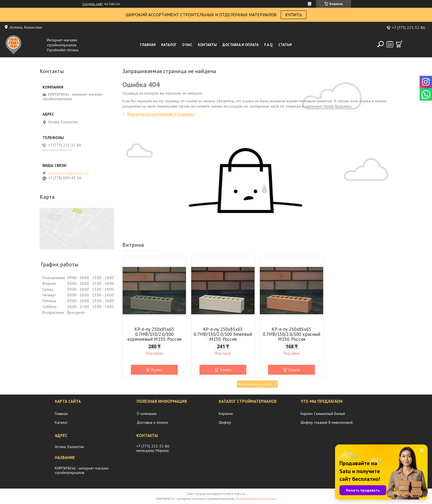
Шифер (225, 422)
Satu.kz (240, 494)
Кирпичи (226, 414)
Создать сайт (93, 4)
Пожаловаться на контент (256, 499)
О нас (187, 45)
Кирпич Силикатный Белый (323, 414)
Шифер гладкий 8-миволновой (327, 422)
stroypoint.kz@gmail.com (68, 173)
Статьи (285, 45)
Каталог (169, 45)
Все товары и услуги (255, 384)
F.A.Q (268, 45)
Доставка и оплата (241, 45)
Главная (148, 45)
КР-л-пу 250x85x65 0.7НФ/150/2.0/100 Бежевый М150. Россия (223, 334)
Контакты (207, 45)
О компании (147, 414)
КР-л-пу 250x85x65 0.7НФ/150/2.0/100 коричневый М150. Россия (154, 334)
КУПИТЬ (294, 15)
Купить (157, 370)
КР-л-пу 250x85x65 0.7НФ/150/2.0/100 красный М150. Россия (291, 334)
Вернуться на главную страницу (161, 114)
